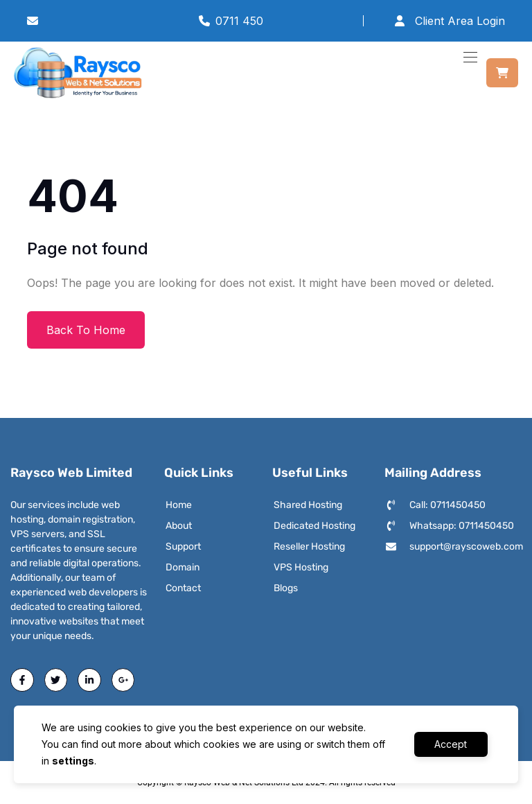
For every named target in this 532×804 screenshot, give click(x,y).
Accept (451, 744)
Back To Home (86, 330)
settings (73, 761)
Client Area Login (449, 21)
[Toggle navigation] (469, 57)
